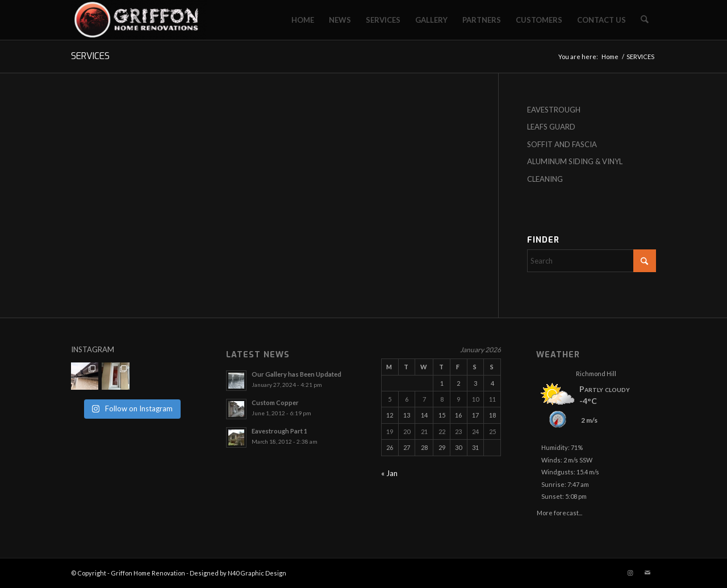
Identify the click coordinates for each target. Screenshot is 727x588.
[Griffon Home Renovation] (139, 20)
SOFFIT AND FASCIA (562, 144)
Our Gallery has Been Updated (296, 374)
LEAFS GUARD (551, 127)
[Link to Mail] (647, 573)
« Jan (389, 473)
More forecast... (559, 511)
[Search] (645, 20)
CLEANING (545, 179)
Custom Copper (275, 403)
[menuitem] (303, 20)
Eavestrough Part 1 (279, 431)
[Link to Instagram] (630, 573)
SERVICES (90, 56)
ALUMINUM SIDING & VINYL (575, 161)
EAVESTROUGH (554, 110)
